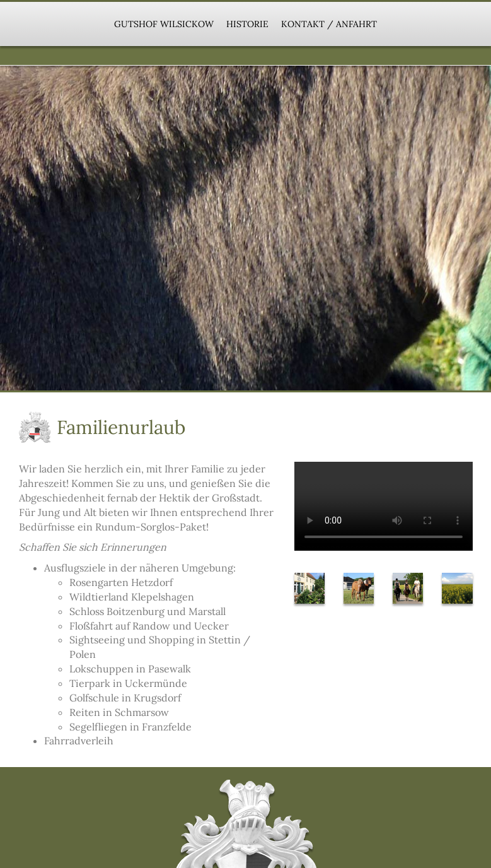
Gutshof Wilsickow (164, 24)
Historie (247, 24)
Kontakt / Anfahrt (329, 24)
